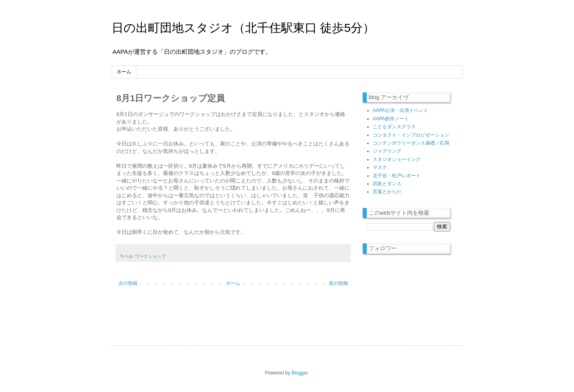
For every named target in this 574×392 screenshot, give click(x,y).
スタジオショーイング (397, 159)
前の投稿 (338, 283)
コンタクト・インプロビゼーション (411, 135)
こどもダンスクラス (394, 127)
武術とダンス (387, 184)
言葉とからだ (387, 192)
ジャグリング (387, 151)
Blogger (300, 373)
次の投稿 (128, 283)
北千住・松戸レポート (397, 176)
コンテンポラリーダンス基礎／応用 (411, 143)
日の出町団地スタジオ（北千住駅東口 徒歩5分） (243, 28)
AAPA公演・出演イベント (400, 110)
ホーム (124, 72)
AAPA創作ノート (391, 119)
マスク (380, 167)
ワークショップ (150, 256)
